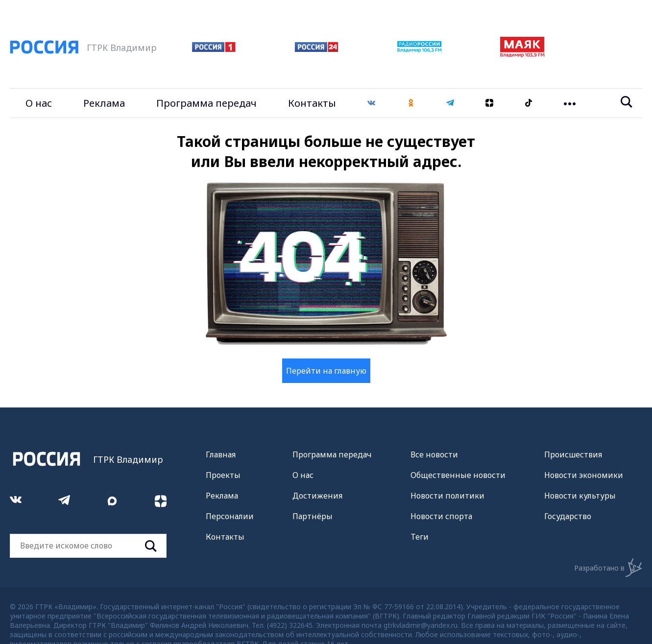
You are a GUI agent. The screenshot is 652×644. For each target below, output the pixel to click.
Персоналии (230, 516)
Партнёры (313, 516)
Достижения (317, 496)
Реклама (104, 103)
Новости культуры (580, 496)
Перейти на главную (326, 371)
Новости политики (447, 496)
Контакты (312, 103)
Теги (420, 537)
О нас (39, 103)
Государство (568, 516)
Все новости (434, 454)
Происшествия (573, 454)
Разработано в (608, 568)
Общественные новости (458, 475)
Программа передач (206, 103)
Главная (221, 454)
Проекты (223, 475)
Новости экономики (584, 475)
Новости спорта (441, 516)
